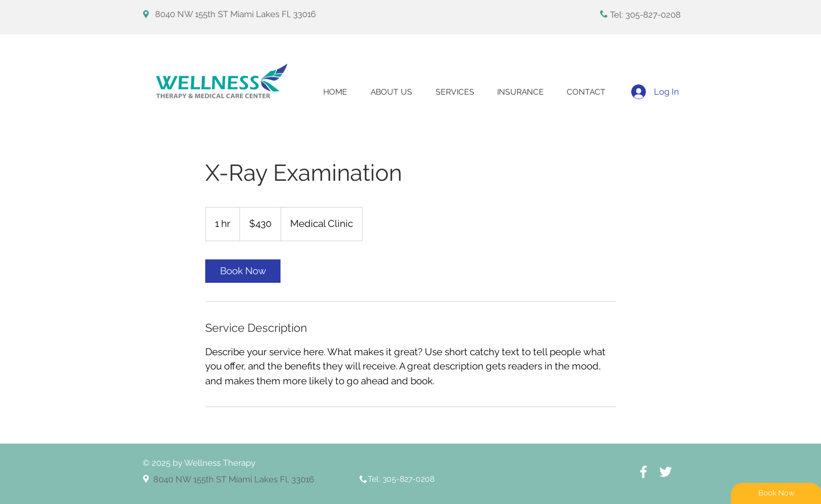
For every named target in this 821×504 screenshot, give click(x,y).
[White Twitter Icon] (666, 472)
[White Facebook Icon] (643, 472)
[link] (243, 271)
